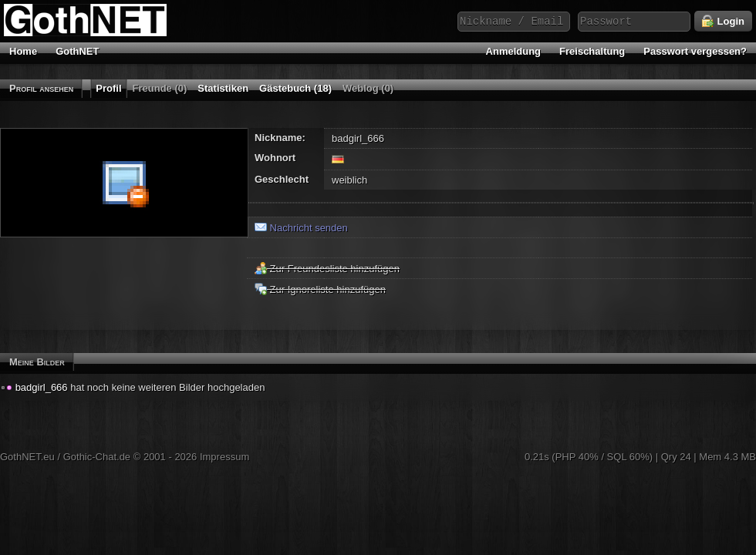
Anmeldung (514, 51)
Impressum (224, 457)
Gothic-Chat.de (97, 457)
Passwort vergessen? (695, 51)
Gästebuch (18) (295, 88)
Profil (108, 88)
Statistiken (223, 88)
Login (723, 22)
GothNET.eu (27, 457)
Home (23, 51)
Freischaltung (592, 51)
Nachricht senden (301, 228)
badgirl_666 (42, 387)
